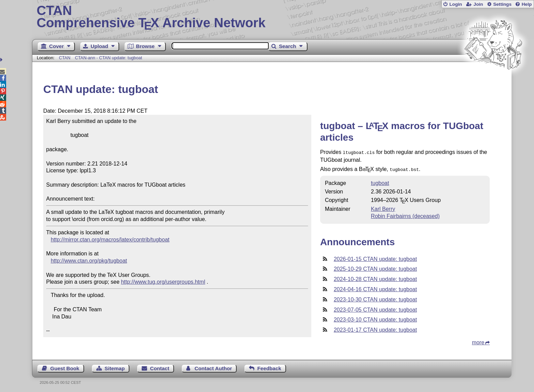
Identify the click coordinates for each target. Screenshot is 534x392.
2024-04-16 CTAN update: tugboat (375, 288)
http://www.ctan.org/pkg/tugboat (89, 261)
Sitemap (115, 367)
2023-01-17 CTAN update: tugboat (375, 328)
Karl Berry (383, 208)
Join (478, 4)
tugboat (380, 182)
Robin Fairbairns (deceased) (405, 215)
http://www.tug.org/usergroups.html (163, 282)
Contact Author (213, 367)
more (478, 341)
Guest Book (65, 367)
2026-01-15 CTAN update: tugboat (375, 258)
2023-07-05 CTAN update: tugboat (375, 308)
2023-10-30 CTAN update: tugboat (375, 298)
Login (456, 4)
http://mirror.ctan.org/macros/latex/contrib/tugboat (110, 240)
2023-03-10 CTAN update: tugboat (375, 318)
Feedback (269, 367)
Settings (502, 4)
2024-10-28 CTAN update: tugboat (375, 278)
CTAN (65, 58)
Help (527, 4)
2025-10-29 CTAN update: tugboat (375, 268)
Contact (160, 367)
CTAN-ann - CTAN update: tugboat (108, 58)
